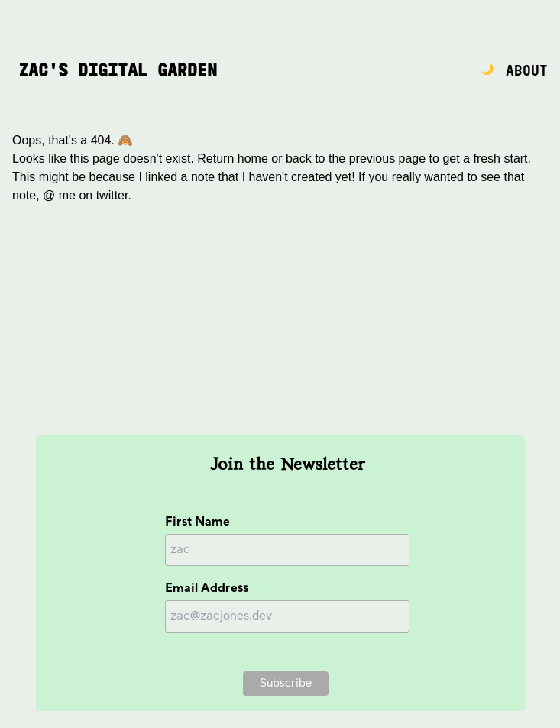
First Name (197, 522)
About (527, 71)
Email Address (207, 589)
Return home (233, 159)
